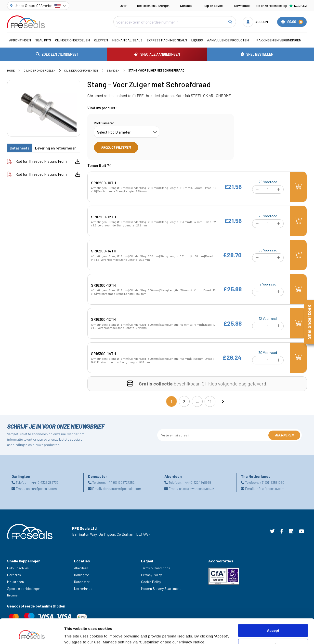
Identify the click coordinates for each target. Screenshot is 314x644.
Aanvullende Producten (228, 40)
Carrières (14, 575)
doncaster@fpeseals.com (122, 489)
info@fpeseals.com (270, 489)
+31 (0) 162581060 (272, 482)
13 (210, 401)
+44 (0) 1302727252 (121, 482)
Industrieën (15, 582)
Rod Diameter (104, 123)
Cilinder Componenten (81, 70)
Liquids (197, 40)
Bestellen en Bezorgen (153, 6)
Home (11, 70)
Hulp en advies (213, 6)
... (197, 401)
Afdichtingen (20, 40)
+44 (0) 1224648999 (197, 482)
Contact (186, 6)
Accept (273, 609)
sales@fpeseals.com (42, 489)
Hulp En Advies (18, 568)
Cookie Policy (151, 582)
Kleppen (101, 40)
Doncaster (82, 582)
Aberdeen (81, 568)
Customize (273, 624)
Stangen (113, 70)
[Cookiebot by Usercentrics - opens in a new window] (32, 634)
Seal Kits (43, 40)
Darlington (82, 575)
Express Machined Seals (167, 40)
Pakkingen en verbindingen (279, 40)
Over (123, 6)
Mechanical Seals (127, 40)
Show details (76, 634)
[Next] (223, 401)
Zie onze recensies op (281, 6)
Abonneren (284, 435)
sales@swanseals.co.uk (197, 489)
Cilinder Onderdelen (72, 40)
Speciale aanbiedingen (24, 588)
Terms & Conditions (156, 568)
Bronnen (13, 595)
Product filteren (116, 147)
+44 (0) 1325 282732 (44, 482)
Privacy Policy (151, 575)
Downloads (242, 6)
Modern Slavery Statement (161, 588)
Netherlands (83, 588)
